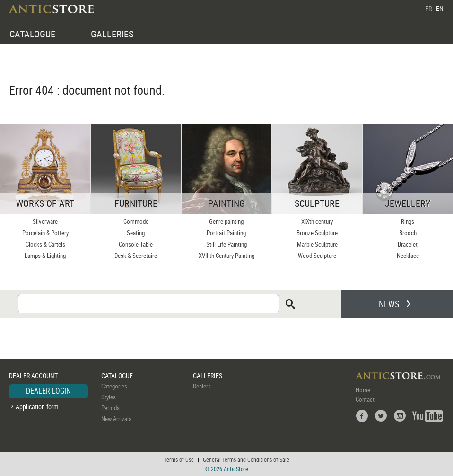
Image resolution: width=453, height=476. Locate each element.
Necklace (408, 256)
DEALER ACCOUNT (33, 375)
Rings (408, 221)
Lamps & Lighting (45, 256)
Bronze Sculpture (317, 233)
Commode (136, 221)
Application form (37, 407)
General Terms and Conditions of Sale (246, 459)
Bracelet (408, 244)
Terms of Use (179, 459)
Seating (136, 233)
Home (363, 390)
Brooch (408, 233)
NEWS (389, 304)
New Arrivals (116, 419)
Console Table (136, 244)
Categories (114, 386)
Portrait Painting (226, 233)
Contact (365, 399)
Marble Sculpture (317, 244)
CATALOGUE (32, 34)
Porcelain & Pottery (45, 233)
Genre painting (226, 221)
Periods (110, 408)
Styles (109, 397)
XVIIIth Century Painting (226, 256)
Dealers (202, 386)
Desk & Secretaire (136, 256)
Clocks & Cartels (45, 244)
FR (428, 8)
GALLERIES (112, 34)
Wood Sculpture (317, 256)
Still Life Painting (226, 244)
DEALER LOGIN (48, 391)
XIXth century (317, 221)
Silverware (45, 221)
